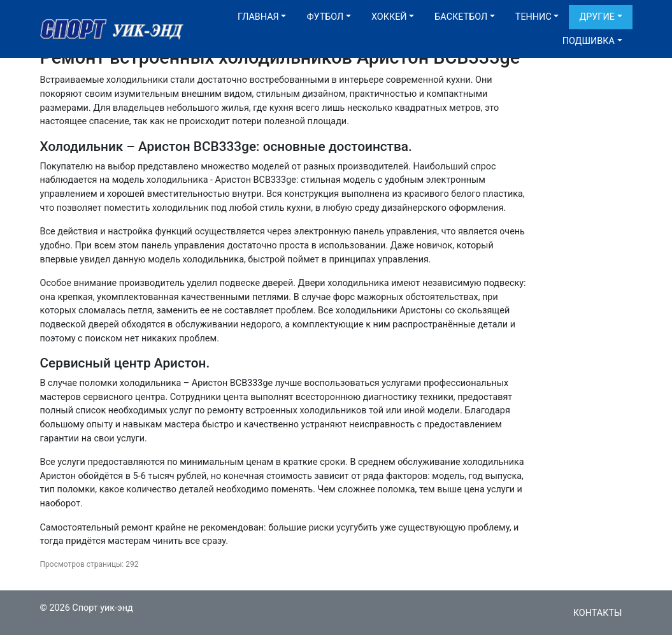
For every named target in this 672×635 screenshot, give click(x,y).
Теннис (533, 17)
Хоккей (389, 17)
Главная (258, 17)
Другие (597, 17)
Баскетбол (461, 17)
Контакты (598, 613)
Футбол (325, 17)
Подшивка (589, 41)
